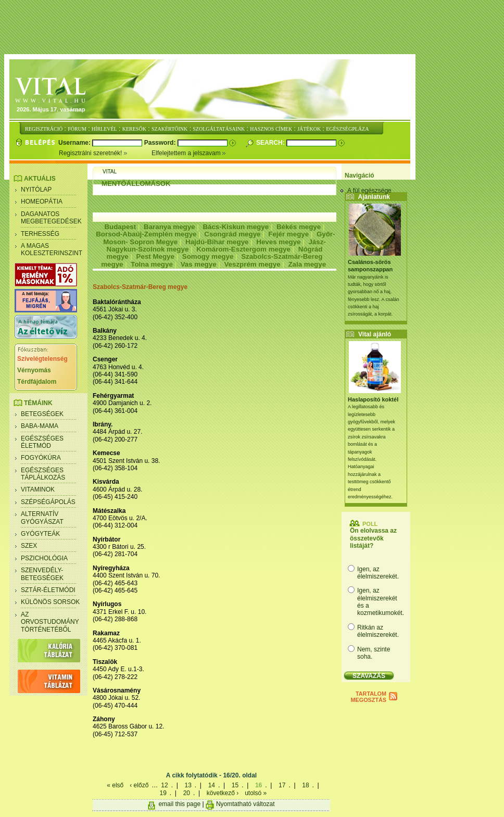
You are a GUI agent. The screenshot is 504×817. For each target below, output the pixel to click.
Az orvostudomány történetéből (50, 622)
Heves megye (278, 242)
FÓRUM (77, 129)
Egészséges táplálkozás (43, 474)
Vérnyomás (34, 370)
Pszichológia (44, 558)
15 (235, 785)
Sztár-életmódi (48, 590)
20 (187, 793)
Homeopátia (42, 202)
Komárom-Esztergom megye (243, 249)
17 (282, 785)
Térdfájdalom (37, 382)
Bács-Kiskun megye (236, 227)
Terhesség (40, 234)
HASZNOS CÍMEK (271, 129)
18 (305, 785)
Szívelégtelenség (42, 359)
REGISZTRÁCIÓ (44, 129)
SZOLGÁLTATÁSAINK (219, 129)
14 (212, 785)
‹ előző (139, 785)
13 (188, 785)
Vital (110, 172)
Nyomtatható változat (245, 804)
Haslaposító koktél (373, 399)
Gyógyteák (40, 534)
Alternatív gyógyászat (42, 518)
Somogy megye (208, 256)
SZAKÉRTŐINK (169, 129)
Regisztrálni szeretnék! (105, 153)
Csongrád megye (232, 234)
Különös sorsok (50, 602)
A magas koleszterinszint (52, 249)
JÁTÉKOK (309, 129)
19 (163, 793)
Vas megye (199, 264)
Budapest (120, 227)
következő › (223, 793)
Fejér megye (288, 234)
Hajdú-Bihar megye (217, 242)
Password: (161, 143)
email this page (179, 804)
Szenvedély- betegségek (42, 574)
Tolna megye (152, 264)
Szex (29, 546)
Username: (75, 143)
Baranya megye (169, 227)
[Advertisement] (254, 28)
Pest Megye (155, 256)
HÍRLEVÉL (104, 129)
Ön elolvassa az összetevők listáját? (373, 538)
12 (164, 785)
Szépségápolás (48, 502)
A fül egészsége (369, 191)
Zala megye (307, 264)
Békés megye (299, 227)
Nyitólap (36, 190)
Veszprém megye (252, 264)
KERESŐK (134, 129)
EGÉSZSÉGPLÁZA (347, 129)
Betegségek (42, 414)
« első (115, 785)
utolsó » (256, 793)
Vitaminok (38, 489)
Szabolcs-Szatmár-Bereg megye (140, 287)
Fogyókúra (41, 458)
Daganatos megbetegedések (51, 218)
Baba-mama (40, 426)
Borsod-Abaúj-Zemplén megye (146, 234)
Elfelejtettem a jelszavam (189, 153)
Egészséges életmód (42, 442)
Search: (271, 143)
